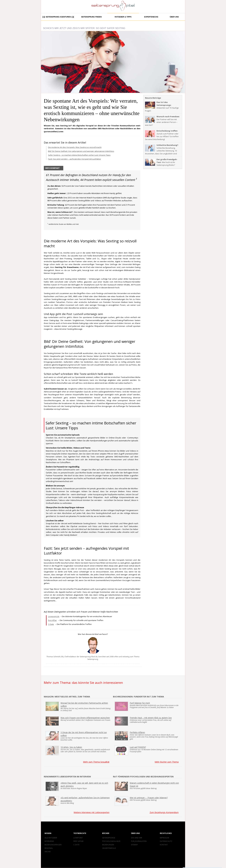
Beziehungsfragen (53, 845)
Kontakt (164, 845)
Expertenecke (151, 17)
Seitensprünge (109, 838)
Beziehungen (108, 845)
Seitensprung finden (91, 17)
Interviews (49, 841)
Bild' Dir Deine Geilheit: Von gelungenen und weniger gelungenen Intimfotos (81, 151)
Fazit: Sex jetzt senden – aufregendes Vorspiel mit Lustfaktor (75, 159)
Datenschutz (166, 841)
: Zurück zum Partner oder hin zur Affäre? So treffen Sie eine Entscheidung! (162, 135)
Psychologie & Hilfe (111, 841)
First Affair (52, 620)
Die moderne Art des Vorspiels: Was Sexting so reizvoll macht (75, 147)
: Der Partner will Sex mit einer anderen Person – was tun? (162, 121)
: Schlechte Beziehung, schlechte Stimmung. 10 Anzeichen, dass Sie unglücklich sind (162, 149)
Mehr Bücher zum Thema (167, 762)
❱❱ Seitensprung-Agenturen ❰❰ (58, 17)
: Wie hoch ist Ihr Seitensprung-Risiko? (161, 162)
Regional (49, 848)
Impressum (164, 838)
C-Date (51, 624)
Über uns (174, 17)
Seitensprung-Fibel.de (89, 657)
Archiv (48, 852)
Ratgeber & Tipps (123, 17)
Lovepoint (78, 838)
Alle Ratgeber (51, 838)
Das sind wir (137, 838)
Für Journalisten (139, 841)
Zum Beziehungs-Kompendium (164, 812)
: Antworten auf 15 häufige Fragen (162, 106)
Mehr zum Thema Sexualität (96, 762)
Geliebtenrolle (109, 848)
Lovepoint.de (54, 616)
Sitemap (134, 845)
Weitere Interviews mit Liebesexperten (92, 812)
